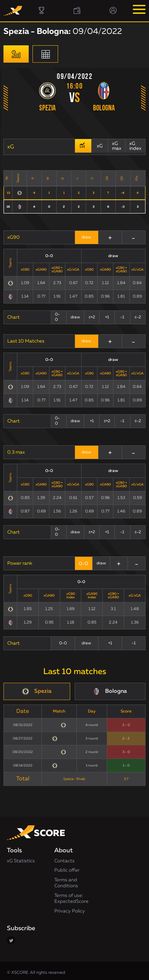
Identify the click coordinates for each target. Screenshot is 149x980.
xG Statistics (21, 859)
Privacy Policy (70, 909)
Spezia (47, 108)
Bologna (104, 108)
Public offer (67, 868)
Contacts (64, 859)
